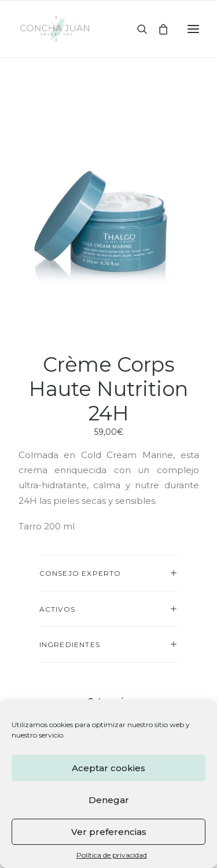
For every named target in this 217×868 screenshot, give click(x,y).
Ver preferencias (109, 832)
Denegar (109, 800)
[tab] (109, 573)
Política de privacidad (112, 855)
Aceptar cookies (108, 768)
